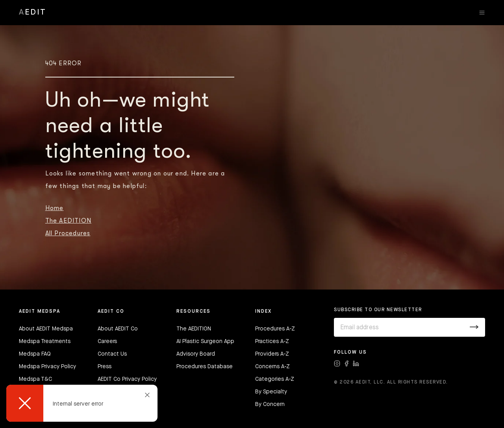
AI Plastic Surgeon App (205, 341)
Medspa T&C (35, 379)
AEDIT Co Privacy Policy (127, 379)
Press (105, 367)
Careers (107, 341)
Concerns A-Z (272, 367)
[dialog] (82, 403)
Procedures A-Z (275, 329)
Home (55, 208)
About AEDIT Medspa (46, 329)
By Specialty (271, 392)
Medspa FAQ (35, 354)
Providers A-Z (272, 354)
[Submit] (474, 327)
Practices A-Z (272, 341)
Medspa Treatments (45, 341)
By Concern (270, 404)
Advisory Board (196, 354)
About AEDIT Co (118, 329)
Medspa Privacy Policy (47, 367)
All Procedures (68, 233)
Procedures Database (205, 367)
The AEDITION (68, 221)
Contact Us (112, 354)
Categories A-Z (275, 379)
